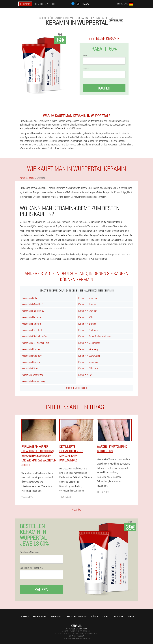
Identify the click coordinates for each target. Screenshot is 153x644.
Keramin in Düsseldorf (32, 304)
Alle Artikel (76, 510)
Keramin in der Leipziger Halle (35, 343)
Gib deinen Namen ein (30, 552)
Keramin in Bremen (87, 324)
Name (85, 55)
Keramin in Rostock (31, 362)
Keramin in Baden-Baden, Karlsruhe (95, 336)
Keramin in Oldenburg (88, 368)
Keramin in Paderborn (32, 356)
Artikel (106, 616)
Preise (131, 616)
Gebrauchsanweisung (76, 616)
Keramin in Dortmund (88, 330)
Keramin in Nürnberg (88, 349)
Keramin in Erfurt (30, 368)
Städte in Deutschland (76, 388)
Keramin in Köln (86, 317)
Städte (94, 616)
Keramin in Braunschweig (34, 381)
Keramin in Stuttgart (88, 311)
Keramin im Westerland (33, 375)
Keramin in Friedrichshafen (34, 336)
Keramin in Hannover (32, 317)
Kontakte (119, 616)
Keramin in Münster (31, 349)
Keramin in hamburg (31, 324)
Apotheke (24, 616)
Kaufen (104, 88)
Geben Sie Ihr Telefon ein (31, 568)
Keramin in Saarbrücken (89, 356)
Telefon (86, 69)
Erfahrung (56, 616)
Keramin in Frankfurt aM (33, 311)
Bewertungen (40, 616)
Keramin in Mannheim (88, 362)
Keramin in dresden (87, 304)
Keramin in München (88, 298)
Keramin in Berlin (30, 298)
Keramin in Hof (85, 375)
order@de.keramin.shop (76, 629)
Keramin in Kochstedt (32, 330)
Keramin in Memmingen (89, 343)
